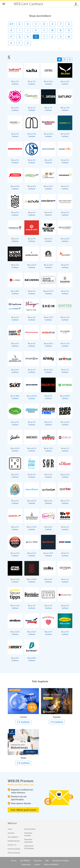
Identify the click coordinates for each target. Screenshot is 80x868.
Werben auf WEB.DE (51, 864)
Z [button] (28, 43)
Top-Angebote (13, 837)
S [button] (36, 37)
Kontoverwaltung (14, 849)
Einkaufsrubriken (14, 841)
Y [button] (19, 43)
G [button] (69, 24)
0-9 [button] (11, 24)
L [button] (44, 30)
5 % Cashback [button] (23, 763)
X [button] (11, 43)
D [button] (44, 24)
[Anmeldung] (76, 4)
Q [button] (20, 37)
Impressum (38, 861)
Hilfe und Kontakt (14, 853)
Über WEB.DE (25, 861)
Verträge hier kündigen (61, 861)
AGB (47, 861)
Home (10, 829)
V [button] (61, 37)
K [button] (36, 30)
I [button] (20, 30)
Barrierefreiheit (30, 829)
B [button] (28, 24)
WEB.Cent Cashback (10, 4)
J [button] (28, 30)
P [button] (11, 37)
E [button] (52, 24)
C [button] (36, 24)
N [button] (61, 30)
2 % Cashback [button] (23, 722)
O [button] (69, 30)
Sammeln (11, 833)
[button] (59, 59)
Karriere (37, 864)
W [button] (69, 37)
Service (14, 861)
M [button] (52, 30)
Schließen (4, 4)
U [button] (52, 37)
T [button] (44, 37)
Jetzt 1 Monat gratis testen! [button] (23, 810)
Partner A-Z (12, 845)
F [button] (61, 24)
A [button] (19, 24)
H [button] (11, 30)
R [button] (28, 37)
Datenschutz (26, 864)
